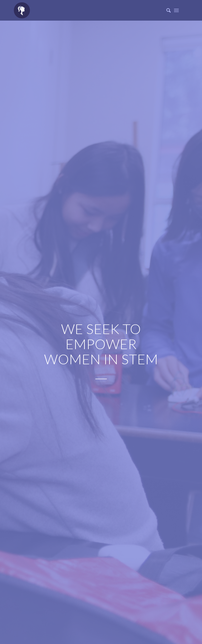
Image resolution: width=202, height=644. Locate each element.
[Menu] (176, 10)
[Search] (166, 10)
